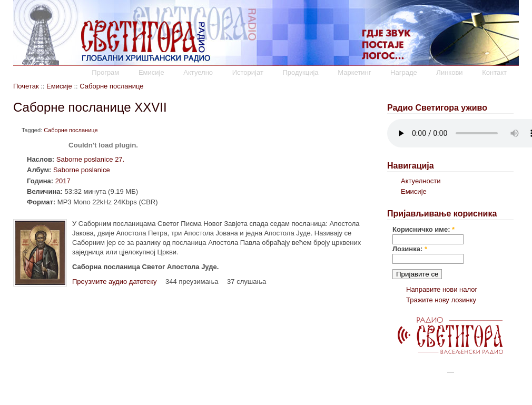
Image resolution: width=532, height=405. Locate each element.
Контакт (494, 72)
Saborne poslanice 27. (90, 159)
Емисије (151, 72)
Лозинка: (410, 249)
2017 (63, 181)
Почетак (26, 86)
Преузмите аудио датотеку (114, 281)
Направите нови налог (442, 289)
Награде (404, 72)
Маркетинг (354, 72)
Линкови (449, 72)
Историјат (248, 72)
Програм (105, 72)
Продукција (300, 72)
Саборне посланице (111, 86)
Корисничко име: (423, 229)
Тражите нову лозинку (441, 300)
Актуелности (421, 181)
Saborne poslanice (82, 170)
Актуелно (198, 72)
